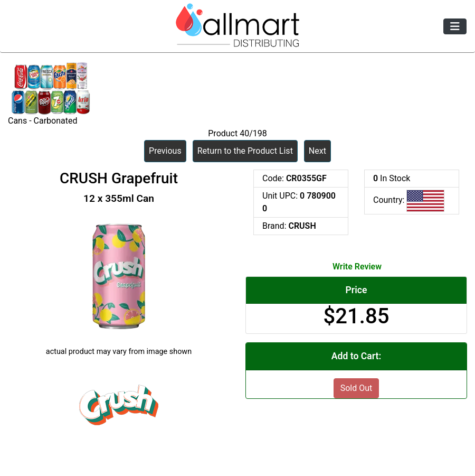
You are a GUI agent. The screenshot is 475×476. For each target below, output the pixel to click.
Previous (165, 151)
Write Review (357, 267)
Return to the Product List (245, 151)
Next (317, 151)
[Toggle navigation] (455, 26)
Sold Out (357, 388)
